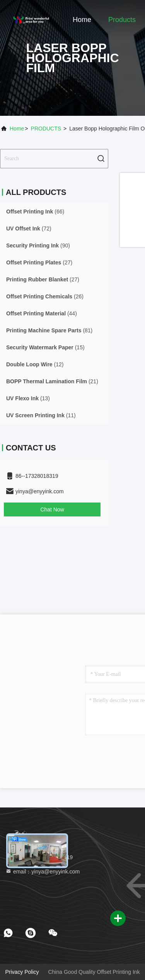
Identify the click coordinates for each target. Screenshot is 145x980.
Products (122, 20)
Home (82, 20)
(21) (52, 381)
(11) (41, 415)
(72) (29, 228)
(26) (45, 296)
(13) (28, 398)
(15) (45, 347)
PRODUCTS (46, 129)
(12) (35, 364)
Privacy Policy (22, 972)
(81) (49, 330)
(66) (35, 212)
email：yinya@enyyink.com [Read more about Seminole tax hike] (43, 872)
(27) (39, 262)
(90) (38, 245)
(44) (42, 313)
